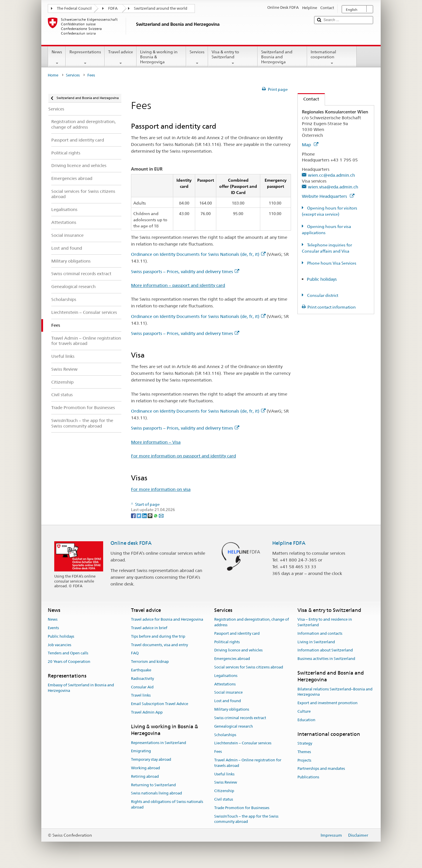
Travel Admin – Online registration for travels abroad (248, 763)
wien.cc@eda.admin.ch (331, 175)
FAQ (135, 653)
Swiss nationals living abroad (156, 793)
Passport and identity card (237, 633)
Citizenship (224, 791)
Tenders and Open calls (68, 653)
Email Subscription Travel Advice (160, 704)
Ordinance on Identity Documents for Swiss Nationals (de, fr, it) (198, 254)
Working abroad (146, 768)
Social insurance (228, 693)
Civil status (224, 799)
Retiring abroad (145, 776)
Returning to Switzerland (153, 785)
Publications (308, 777)
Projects (304, 760)
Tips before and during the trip (158, 636)
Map (310, 145)
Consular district (322, 295)
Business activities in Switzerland (326, 659)
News (57, 57)
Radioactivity (142, 679)
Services (197, 57)
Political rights (227, 642)
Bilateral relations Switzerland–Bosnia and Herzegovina (335, 692)
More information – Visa (156, 442)
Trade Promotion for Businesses (242, 808)
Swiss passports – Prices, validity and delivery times (185, 272)
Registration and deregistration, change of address (252, 622)
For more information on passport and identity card (183, 456)
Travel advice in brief (149, 628)
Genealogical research (234, 726)
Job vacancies (59, 645)
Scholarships (225, 735)
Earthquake (141, 670)
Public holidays (322, 279)
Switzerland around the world (161, 8)
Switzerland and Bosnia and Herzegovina (282, 58)
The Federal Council (74, 8)
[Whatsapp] (156, 515)
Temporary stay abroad (151, 759)
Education (306, 720)
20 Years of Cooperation (69, 662)
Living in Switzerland (316, 642)
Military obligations (232, 709)
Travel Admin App (147, 712)
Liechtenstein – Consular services (243, 743)
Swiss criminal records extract (240, 718)
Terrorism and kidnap (150, 662)
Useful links (224, 774)
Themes (304, 752)
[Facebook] (134, 515)
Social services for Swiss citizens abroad (249, 667)
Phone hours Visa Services (331, 263)
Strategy (305, 743)
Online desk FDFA (131, 543)
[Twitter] (139, 515)
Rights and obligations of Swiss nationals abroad (167, 805)
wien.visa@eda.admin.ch (333, 187)
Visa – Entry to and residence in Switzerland (325, 622)
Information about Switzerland (325, 650)
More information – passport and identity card (178, 285)
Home (53, 75)
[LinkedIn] (145, 515)
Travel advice (121, 57)
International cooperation (332, 57)
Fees (218, 752)
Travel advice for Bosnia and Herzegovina (167, 619)
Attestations (225, 684)
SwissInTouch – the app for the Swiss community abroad (246, 819)
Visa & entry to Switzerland (233, 57)
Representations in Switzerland (159, 743)
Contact (308, 99)
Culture (304, 711)
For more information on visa (161, 489)
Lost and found (228, 701)
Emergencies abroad (232, 659)
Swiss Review (226, 783)
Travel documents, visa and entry (159, 645)
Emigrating (141, 751)
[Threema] (150, 515)
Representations (85, 57)
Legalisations (226, 676)
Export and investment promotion (327, 703)
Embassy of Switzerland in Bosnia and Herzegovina (81, 688)
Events (53, 628)
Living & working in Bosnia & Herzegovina (161, 58)
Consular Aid (142, 687)
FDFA (113, 8)
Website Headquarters (328, 196)
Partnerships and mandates (321, 769)
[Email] (161, 515)
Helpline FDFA (289, 543)
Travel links (141, 696)
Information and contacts (320, 633)
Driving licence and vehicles (238, 650)
